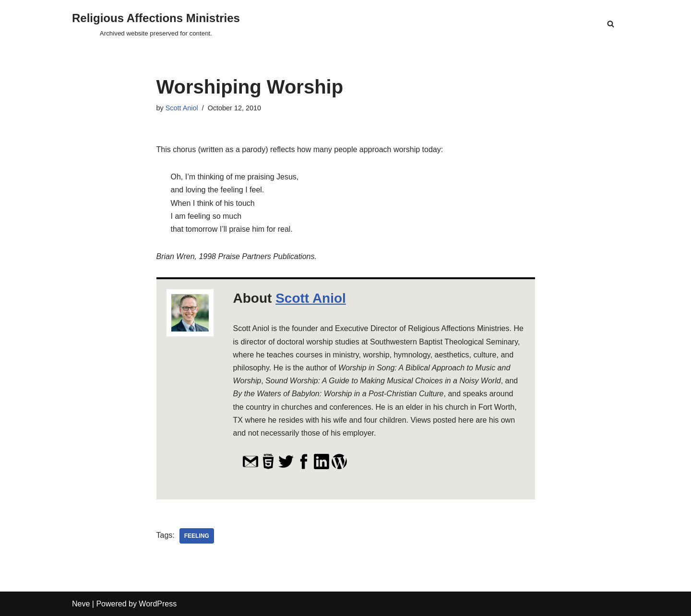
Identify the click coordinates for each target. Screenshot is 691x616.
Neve (81, 604)
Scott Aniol (182, 108)
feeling (197, 536)
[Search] (611, 24)
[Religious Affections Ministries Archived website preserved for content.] (156, 24)
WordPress (158, 604)
